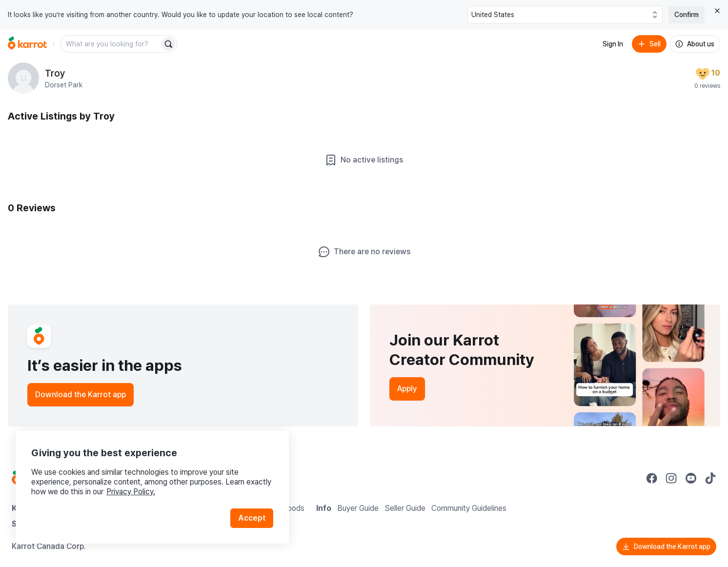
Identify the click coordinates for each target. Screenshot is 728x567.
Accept (252, 518)
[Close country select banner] (717, 11)
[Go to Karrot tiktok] (710, 478)
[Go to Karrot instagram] (671, 478)
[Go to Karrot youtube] (691, 478)
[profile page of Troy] (23, 78)
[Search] (168, 44)
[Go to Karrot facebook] (652, 478)
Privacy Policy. (131, 492)
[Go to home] (27, 44)
